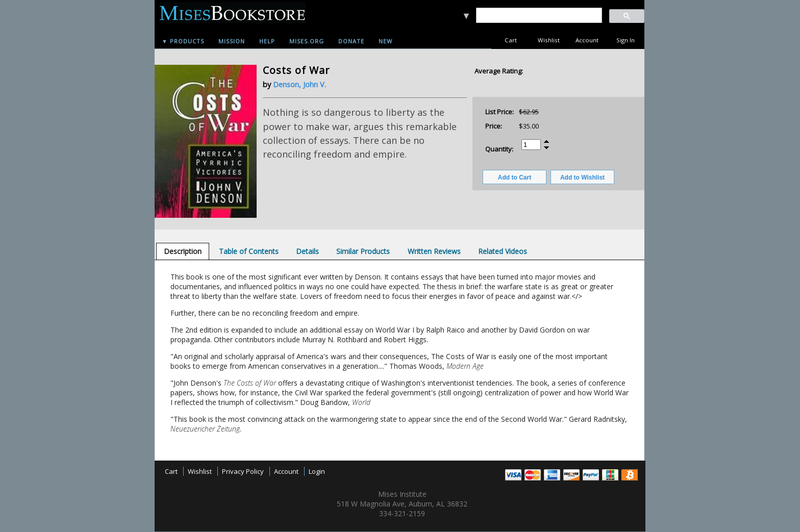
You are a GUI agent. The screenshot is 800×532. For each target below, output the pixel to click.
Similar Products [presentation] (363, 251)
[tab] (183, 251)
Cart (511, 40)
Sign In (626, 40)
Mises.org (307, 41)
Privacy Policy (243, 471)
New (385, 41)
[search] (539, 16)
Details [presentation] (307, 251)
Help (267, 41)
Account (587, 40)
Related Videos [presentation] (503, 251)
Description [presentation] (183, 251)
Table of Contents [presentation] (249, 251)
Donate (351, 41)
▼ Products (183, 41)
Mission (232, 41)
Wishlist (549, 40)
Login (317, 471)
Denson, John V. (299, 84)
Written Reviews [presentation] (434, 251)
